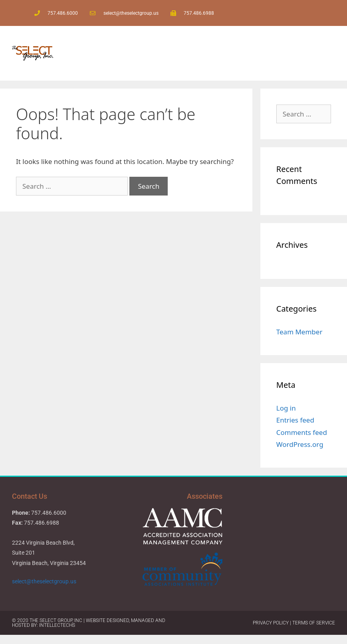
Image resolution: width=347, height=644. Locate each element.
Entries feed (295, 420)
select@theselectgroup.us (45, 581)
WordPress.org (300, 444)
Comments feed (302, 432)
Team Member (299, 332)
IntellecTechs (57, 625)
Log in (286, 408)
